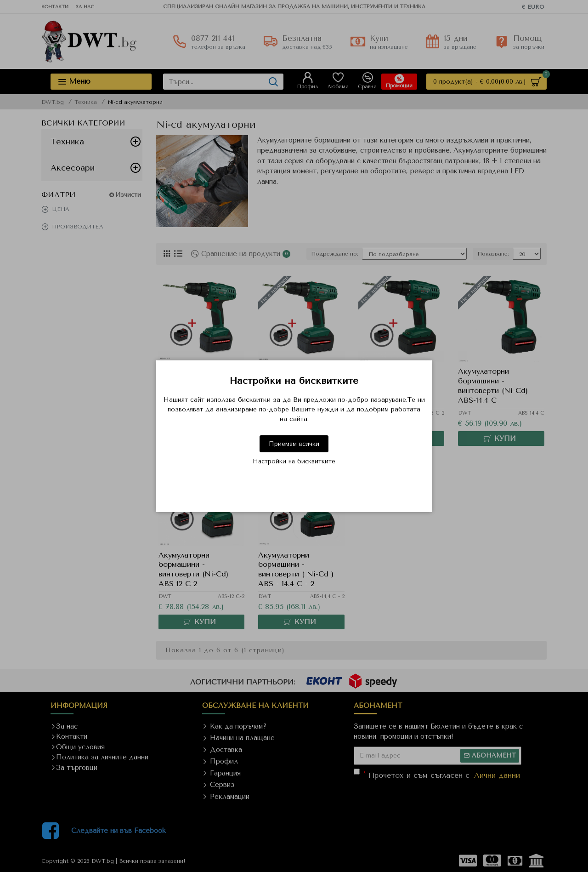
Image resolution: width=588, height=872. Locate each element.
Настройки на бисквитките (294, 461)
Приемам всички (294, 444)
